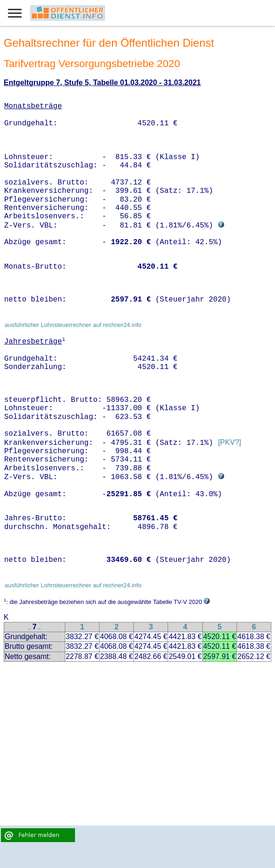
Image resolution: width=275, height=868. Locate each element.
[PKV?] (230, 443)
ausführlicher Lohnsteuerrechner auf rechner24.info (73, 325)
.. (30, 628)
